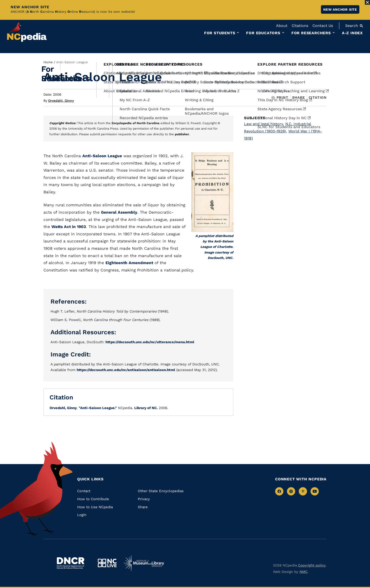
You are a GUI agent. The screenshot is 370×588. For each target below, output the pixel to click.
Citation (318, 97)
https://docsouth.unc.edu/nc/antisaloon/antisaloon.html (126, 370)
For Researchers (311, 33)
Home (48, 62)
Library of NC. (146, 408)
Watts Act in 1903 (69, 227)
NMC (303, 572)
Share (299, 98)
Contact (84, 491)
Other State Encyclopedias (161, 491)
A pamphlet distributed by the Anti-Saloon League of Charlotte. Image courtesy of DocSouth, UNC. (214, 247)
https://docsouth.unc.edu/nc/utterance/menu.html (150, 342)
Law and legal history (264, 124)
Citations (300, 26)
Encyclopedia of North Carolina (136, 123)
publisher (182, 134)
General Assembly (119, 212)
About (282, 26)
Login (82, 515)
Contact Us (323, 26)
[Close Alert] (367, 2)
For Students (220, 33)
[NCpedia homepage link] (27, 32)
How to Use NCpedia (95, 507)
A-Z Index (352, 33)
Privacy (144, 499)
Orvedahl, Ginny (61, 101)
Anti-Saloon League (102, 156)
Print (280, 98)
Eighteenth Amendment (129, 263)
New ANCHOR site (340, 9)
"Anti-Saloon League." (98, 408)
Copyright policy (312, 565)
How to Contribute (93, 499)
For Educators (263, 33)
